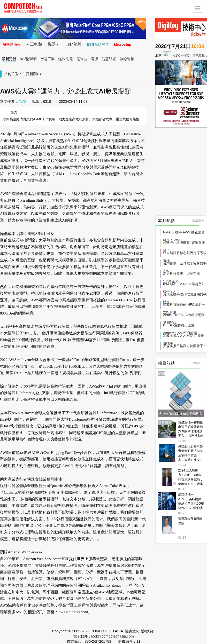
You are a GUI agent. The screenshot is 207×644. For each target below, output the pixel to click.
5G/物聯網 (28, 59)
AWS (22, 101)
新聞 (33, 74)
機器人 (54, 44)
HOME (198, 221)
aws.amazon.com (73, 612)
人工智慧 (34, 44)
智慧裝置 (109, 59)
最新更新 (9, 59)
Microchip (123, 44)
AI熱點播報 (12, 44)
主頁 (26, 74)
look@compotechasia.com (112, 636)
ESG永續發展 (98, 44)
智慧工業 (48, 59)
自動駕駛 (73, 44)
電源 (95, 59)
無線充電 (66, 59)
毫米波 (82, 59)
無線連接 (127, 59)
